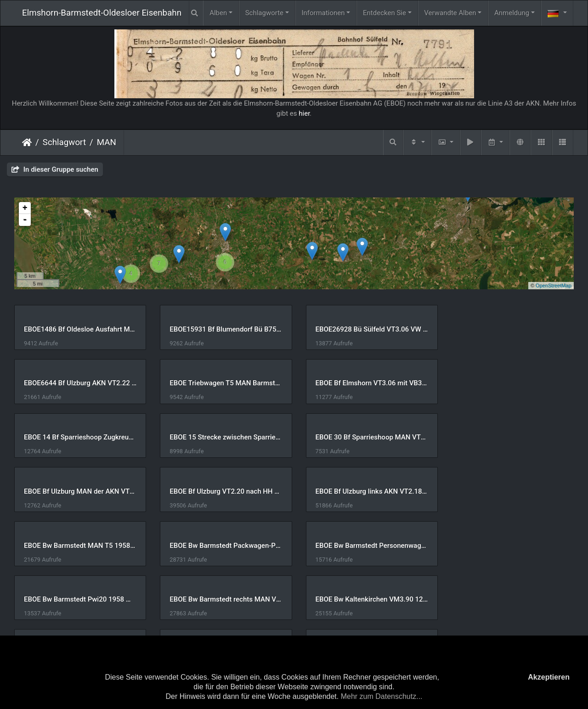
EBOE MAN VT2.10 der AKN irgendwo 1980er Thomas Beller (366, 599)
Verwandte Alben (450, 13)
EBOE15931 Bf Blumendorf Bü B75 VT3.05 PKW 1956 (222, 329)
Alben (218, 13)
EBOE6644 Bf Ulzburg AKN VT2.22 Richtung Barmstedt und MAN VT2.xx (509, 329)
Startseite (27, 142)
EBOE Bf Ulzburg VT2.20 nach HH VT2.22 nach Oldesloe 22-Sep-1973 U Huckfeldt (366, 437)
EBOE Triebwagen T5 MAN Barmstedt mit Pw (79, 383)
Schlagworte (264, 13)
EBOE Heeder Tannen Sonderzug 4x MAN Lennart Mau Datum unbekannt (509, 546)
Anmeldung (512, 13)
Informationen (323, 13)
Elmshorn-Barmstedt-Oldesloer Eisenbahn (102, 13)
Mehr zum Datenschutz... (382, 696)
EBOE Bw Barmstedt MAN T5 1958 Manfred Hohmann (79, 491)
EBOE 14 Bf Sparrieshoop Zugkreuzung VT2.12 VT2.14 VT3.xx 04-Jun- (366, 383)
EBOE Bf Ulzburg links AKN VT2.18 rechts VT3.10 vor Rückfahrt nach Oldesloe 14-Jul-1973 (509, 437)
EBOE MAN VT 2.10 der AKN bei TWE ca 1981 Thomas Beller (222, 599)
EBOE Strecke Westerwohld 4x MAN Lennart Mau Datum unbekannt (509, 599)
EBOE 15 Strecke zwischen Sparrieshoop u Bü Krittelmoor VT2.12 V (509, 383)
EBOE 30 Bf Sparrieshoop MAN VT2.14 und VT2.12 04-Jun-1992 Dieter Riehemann (79, 437)
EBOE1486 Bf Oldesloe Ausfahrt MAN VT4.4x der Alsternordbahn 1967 (79, 329)
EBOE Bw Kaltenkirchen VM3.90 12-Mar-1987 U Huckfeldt (222, 546)
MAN (107, 142)
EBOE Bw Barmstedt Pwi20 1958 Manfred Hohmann (509, 491)
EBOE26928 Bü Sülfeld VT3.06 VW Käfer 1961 (366, 329)
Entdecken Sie (384, 13)
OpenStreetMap (554, 286)
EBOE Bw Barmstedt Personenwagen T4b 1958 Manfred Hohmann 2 (366, 491)
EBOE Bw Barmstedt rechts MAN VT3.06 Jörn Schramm (79, 546)
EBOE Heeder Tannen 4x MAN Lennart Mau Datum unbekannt (366, 546)
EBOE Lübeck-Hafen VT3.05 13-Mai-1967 (79, 599)
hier (304, 113)
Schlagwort (64, 142)
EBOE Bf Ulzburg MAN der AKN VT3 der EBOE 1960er (222, 437)
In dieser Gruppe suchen (55, 169)
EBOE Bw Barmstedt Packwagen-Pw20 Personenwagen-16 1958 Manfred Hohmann (222, 491)
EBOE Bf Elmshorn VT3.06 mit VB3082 (222, 383)
